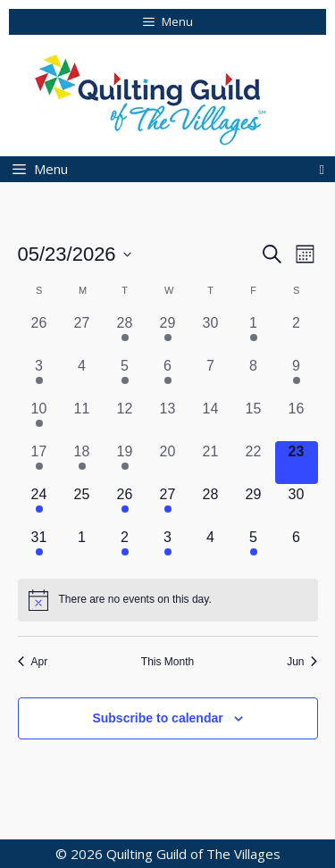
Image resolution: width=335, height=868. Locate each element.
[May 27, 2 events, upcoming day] (168, 505)
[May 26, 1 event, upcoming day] (125, 505)
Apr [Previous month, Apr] (33, 662)
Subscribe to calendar (157, 718)
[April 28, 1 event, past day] (125, 334)
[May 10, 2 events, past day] (39, 420)
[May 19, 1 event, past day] (125, 463)
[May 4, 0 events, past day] (82, 377)
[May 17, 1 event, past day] (39, 463)
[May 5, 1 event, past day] (125, 377)
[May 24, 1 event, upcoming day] (39, 505)
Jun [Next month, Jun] (302, 662)
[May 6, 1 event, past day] (168, 377)
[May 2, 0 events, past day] (297, 334)
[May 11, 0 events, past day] (82, 420)
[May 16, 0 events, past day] (297, 420)
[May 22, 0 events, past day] (254, 463)
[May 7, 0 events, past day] (211, 377)
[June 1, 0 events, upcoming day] (82, 548)
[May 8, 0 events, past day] (254, 377)
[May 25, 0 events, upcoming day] (82, 505)
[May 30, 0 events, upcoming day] (297, 505)
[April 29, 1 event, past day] (168, 334)
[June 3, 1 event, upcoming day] (168, 548)
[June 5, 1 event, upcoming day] (254, 548)
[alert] (168, 600)
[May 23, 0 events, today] (297, 463)
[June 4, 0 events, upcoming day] (211, 548)
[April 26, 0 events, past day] (39, 334)
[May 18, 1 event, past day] (82, 463)
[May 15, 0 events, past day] (254, 420)
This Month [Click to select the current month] (167, 662)
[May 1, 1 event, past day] (254, 334)
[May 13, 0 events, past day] (168, 420)
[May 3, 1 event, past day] (39, 377)
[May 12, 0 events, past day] (125, 420)
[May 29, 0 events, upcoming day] (254, 505)
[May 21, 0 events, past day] (211, 463)
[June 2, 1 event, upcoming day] (125, 548)
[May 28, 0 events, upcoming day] (211, 505)
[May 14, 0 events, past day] (211, 420)
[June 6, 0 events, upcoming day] (297, 548)
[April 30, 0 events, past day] (211, 334)
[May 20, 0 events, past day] (168, 463)
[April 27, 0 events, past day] (82, 334)
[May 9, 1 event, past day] (297, 377)
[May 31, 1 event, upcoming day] (39, 548)
